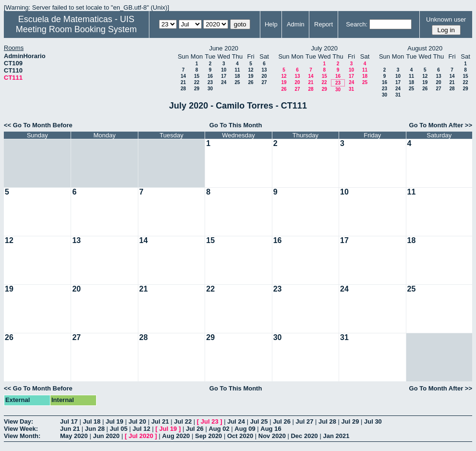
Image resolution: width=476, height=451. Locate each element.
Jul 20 (137, 421)
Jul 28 (327, 421)
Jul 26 (282, 421)
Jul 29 (350, 421)
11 (237, 70)
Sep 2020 (208, 436)
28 (183, 89)
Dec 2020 (304, 436)
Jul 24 (236, 421)
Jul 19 (115, 421)
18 (237, 76)
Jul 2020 (141, 436)
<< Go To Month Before (38, 125)
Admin (296, 24)
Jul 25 (259, 421)
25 (237, 82)
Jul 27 (305, 421)
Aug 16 (271, 429)
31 (351, 89)
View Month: (22, 436)
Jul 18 (92, 421)
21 (183, 82)
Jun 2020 (106, 436)
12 (250, 70)
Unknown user (446, 19)
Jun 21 (70, 429)
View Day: (18, 421)
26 (250, 82)
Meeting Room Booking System (76, 29)
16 (210, 76)
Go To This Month (236, 125)
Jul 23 (210, 421)
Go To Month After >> (441, 125)
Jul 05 (119, 429)
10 (224, 70)
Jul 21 (160, 421)
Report (323, 24)
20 (264, 76)
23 (210, 82)
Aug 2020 (176, 436)
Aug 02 (219, 429)
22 (197, 82)
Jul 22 (183, 421)
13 (264, 70)
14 (183, 76)
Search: (357, 24)
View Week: (21, 429)
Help (271, 24)
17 (224, 76)
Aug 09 (245, 429)
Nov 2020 (272, 436)
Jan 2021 (336, 436)
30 (210, 89)
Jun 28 (95, 429)
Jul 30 (373, 421)
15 (197, 76)
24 (224, 82)
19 (250, 76)
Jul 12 (141, 429)
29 (197, 89)
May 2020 (74, 436)
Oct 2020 (240, 436)
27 (264, 82)
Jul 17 (69, 421)
